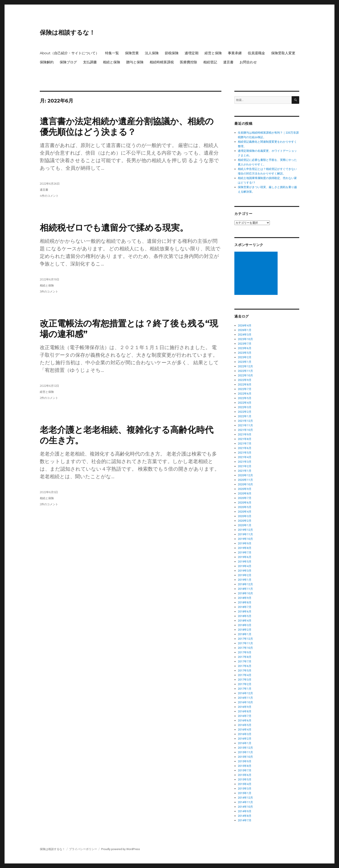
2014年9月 (245, 811)
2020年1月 (245, 525)
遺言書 (228, 62)
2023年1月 (245, 362)
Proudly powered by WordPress (120, 849)
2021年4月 (245, 457)
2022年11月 (245, 371)
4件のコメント (49, 196)
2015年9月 (245, 761)
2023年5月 (245, 353)
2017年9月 (245, 652)
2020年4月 (245, 512)
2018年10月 (245, 593)
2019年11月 (245, 534)
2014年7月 (245, 820)
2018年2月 (245, 630)
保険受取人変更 (283, 53)
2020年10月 (245, 484)
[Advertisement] (257, 274)
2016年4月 (245, 730)
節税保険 (172, 53)
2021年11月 (245, 425)
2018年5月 (245, 616)
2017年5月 (245, 671)
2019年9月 (245, 543)
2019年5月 (245, 562)
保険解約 (47, 62)
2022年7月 (245, 389)
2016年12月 (245, 693)
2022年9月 (245, 380)
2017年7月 (245, 661)
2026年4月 (245, 325)
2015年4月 (245, 784)
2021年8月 (245, 439)
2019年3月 (245, 571)
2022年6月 (245, 394)
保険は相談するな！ (67, 32)
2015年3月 (245, 789)
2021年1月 (245, 471)
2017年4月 (245, 675)
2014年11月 (245, 802)
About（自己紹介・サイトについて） (69, 53)
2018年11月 (245, 589)
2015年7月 (245, 770)
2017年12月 (245, 639)
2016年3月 (245, 734)
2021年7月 (245, 444)
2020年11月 (245, 480)
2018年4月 (245, 621)
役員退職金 (256, 53)
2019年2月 (245, 575)
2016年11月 (245, 698)
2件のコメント (49, 398)
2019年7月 (245, 552)
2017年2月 (245, 684)
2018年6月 (245, 611)
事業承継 (235, 53)
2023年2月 (245, 357)
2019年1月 (245, 580)
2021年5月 (245, 453)
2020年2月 (245, 521)
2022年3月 (245, 407)
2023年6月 (245, 348)
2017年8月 (245, 657)
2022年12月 (245, 366)
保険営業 (132, 53)
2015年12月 (245, 748)
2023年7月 (245, 344)
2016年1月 (245, 743)
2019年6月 (245, 557)
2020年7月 (245, 498)
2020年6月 (245, 503)
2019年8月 (245, 548)
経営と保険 (213, 53)
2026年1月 (245, 330)
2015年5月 (245, 779)
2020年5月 (245, 507)
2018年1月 (245, 634)
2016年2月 (245, 739)
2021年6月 (245, 448)
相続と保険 (112, 62)
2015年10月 (245, 757)
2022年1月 (245, 416)
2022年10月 (245, 375)
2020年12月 (245, 475)
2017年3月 (245, 680)
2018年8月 (245, 602)
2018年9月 (245, 598)
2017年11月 (245, 643)
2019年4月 (245, 566)
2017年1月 (245, 689)
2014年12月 (245, 798)
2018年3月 (245, 625)
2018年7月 (245, 607)
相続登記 (210, 62)
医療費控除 (189, 62)
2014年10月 (245, 807)
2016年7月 (245, 716)
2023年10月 (245, 339)
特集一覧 (112, 53)
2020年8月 (245, 493)
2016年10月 (245, 702)
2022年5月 (245, 398)
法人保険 (152, 53)
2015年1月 (245, 793)
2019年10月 (245, 539)
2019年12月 (245, 530)
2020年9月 (245, 489)
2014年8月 (245, 816)
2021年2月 (245, 466)
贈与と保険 (135, 62)
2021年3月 (245, 462)
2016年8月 (245, 711)
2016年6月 (245, 720)
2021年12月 (245, 421)
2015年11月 (245, 752)
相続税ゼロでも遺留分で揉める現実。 (114, 228)
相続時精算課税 (162, 62)
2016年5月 (245, 725)
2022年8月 (245, 384)
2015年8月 (245, 766)
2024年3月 (245, 335)
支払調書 (90, 62)
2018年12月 (245, 584)
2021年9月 (245, 434)
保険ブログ (68, 62)
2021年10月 (245, 430)
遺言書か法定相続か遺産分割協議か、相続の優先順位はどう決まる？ (127, 126)
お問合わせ (248, 62)
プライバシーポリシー (83, 849)
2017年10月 (245, 648)
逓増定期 (192, 53)
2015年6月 (245, 775)
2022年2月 (245, 412)
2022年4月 (245, 403)
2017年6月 (245, 666)
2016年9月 (245, 707)
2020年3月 (245, 516)
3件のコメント (49, 291)
